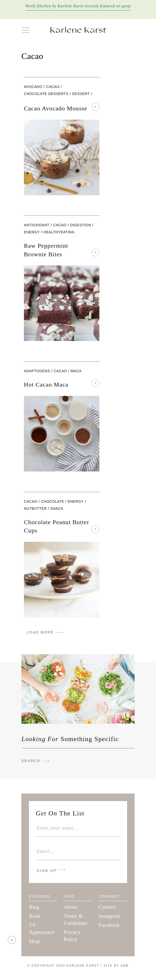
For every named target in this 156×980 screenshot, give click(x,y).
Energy (32, 232)
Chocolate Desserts (46, 94)
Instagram (109, 916)
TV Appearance (42, 929)
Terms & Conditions (75, 920)
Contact (107, 907)
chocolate (53, 501)
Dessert (81, 94)
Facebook (109, 925)
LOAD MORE (40, 632)
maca (76, 371)
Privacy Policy (72, 936)
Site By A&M (116, 966)
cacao (53, 87)
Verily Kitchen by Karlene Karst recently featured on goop (78, 6)
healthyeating (59, 232)
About (70, 907)
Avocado (33, 87)
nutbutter (35, 509)
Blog (34, 907)
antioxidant (37, 225)
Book (35, 916)
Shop (34, 941)
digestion (81, 225)
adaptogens (37, 371)
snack (57, 509)
